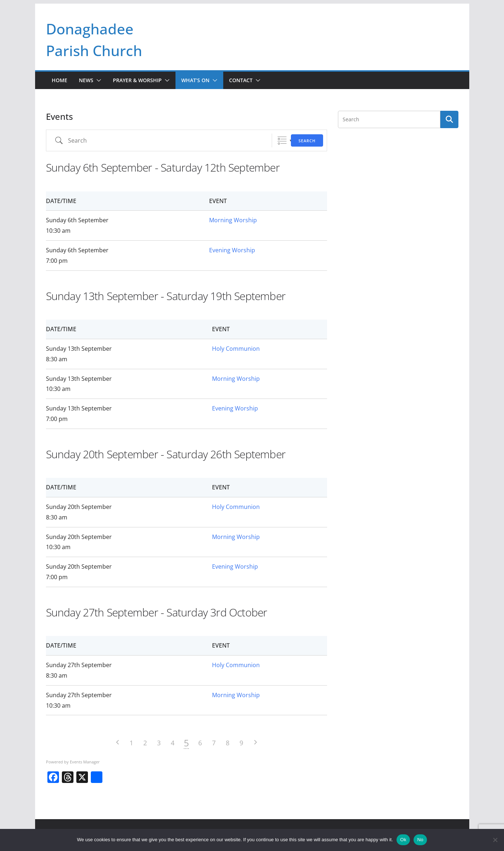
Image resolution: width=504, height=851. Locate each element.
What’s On (195, 80)
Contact (241, 80)
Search (307, 141)
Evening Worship (232, 250)
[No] (495, 840)
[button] (97, 80)
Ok (403, 840)
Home (60, 80)
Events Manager (85, 762)
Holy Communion (236, 349)
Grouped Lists (282, 141)
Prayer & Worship (137, 80)
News (86, 80)
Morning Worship (233, 220)
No (420, 840)
